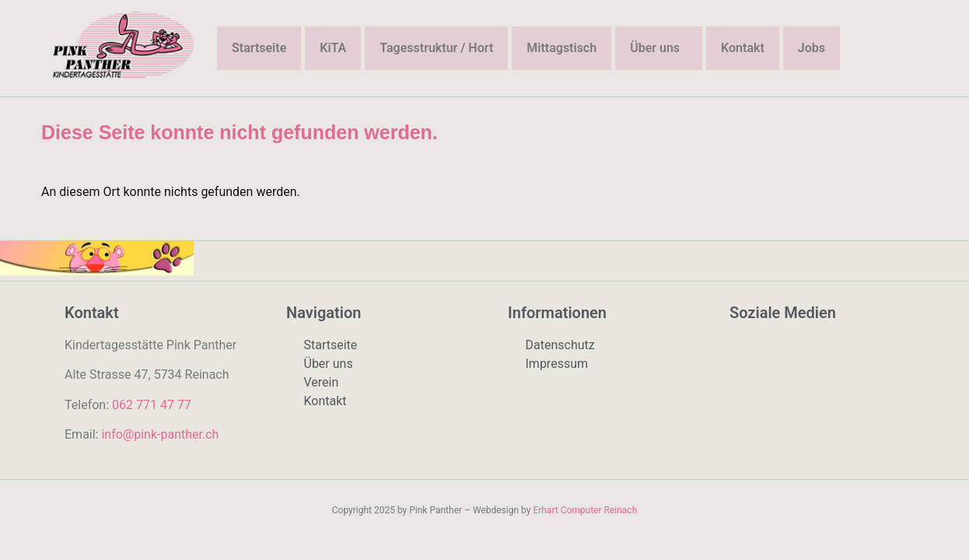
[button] (659, 48)
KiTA (333, 48)
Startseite (259, 48)
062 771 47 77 (152, 405)
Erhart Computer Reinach (585, 510)
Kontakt (743, 48)
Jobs (812, 48)
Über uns (655, 48)
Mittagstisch (561, 48)
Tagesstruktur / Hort (436, 48)
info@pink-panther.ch (160, 434)
